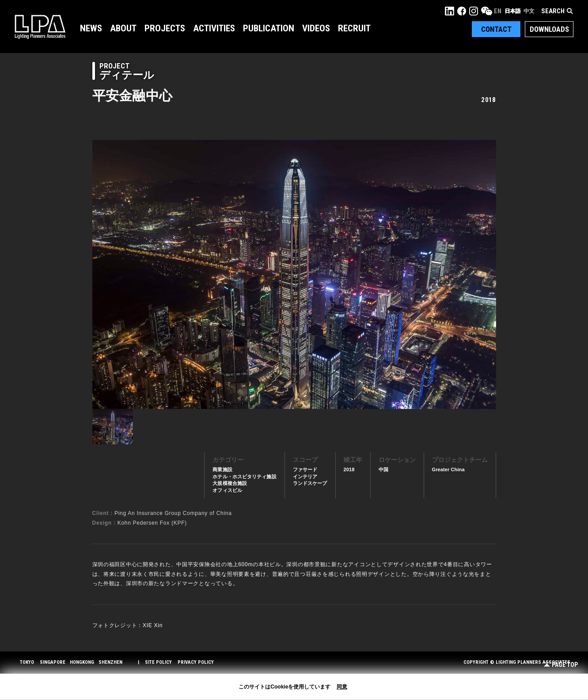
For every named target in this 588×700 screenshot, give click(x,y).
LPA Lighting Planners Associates (40, 26)
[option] (294, 274)
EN (498, 11)
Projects (165, 28)
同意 (342, 687)
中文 (529, 11)
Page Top (561, 665)
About (123, 28)
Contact (496, 29)
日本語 (512, 11)
